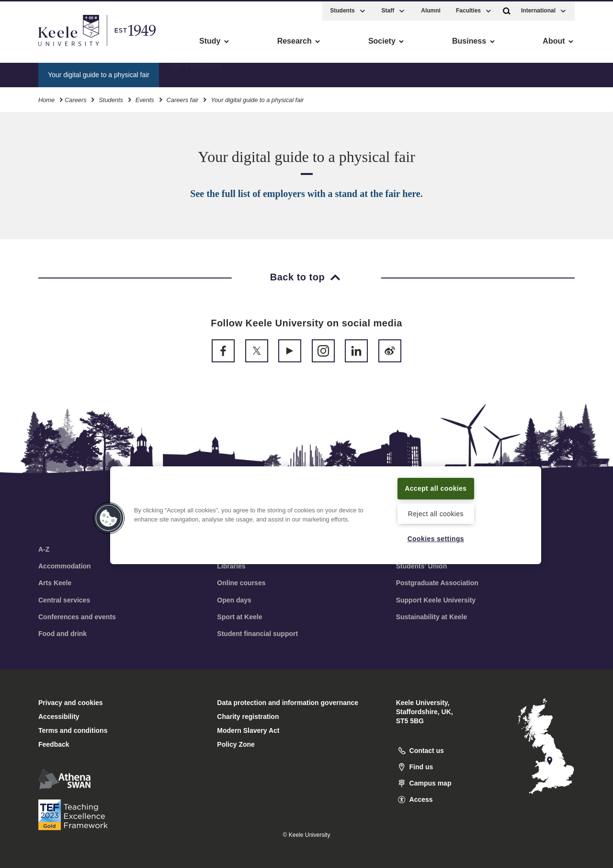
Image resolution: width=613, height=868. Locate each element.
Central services (64, 600)
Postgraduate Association (437, 583)
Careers (76, 98)
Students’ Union (422, 566)
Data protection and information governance (288, 703)
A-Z (44, 549)
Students (111, 98)
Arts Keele (55, 583)
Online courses (241, 583)
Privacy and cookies (71, 703)
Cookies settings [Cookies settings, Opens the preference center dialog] (436, 538)
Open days (234, 600)
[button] (507, 9)
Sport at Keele (239, 617)
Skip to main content (51, 48)
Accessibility (35, 48)
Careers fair (183, 98)
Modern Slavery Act (248, 730)
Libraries (231, 566)
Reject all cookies (436, 513)
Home (46, 98)
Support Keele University (436, 600)
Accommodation (65, 566)
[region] (326, 515)
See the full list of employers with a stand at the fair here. (306, 194)
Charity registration (248, 717)
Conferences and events (77, 617)
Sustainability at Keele (432, 617)
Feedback (54, 744)
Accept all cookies (436, 487)
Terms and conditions (73, 730)
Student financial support (257, 634)
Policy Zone (236, 744)
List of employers (196, 72)
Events (145, 98)
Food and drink (62, 634)
